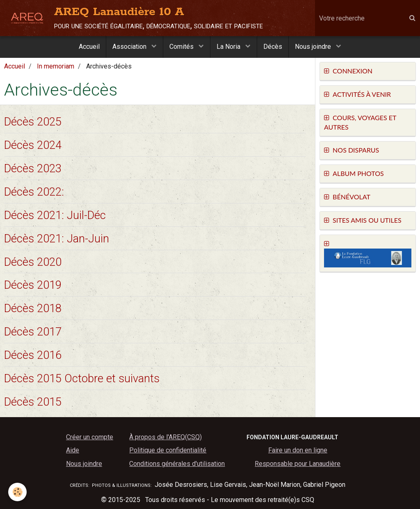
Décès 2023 (33, 169)
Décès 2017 (33, 332)
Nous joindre (314, 47)
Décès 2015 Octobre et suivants (82, 379)
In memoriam (56, 66)
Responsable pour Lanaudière (298, 464)
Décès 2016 (33, 355)
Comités (182, 47)
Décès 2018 (33, 308)
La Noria (229, 47)
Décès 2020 (33, 262)
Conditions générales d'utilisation (177, 464)
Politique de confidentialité (168, 450)
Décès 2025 (33, 122)
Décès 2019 (33, 285)
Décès (273, 47)
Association (130, 47)
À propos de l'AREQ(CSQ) (165, 437)
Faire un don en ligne (298, 450)
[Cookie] (17, 492)
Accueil (89, 47)
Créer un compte (90, 437)
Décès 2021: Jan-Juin (57, 238)
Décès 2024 (33, 145)
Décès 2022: (34, 192)
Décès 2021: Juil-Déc (55, 215)
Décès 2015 (33, 402)
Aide (73, 450)
